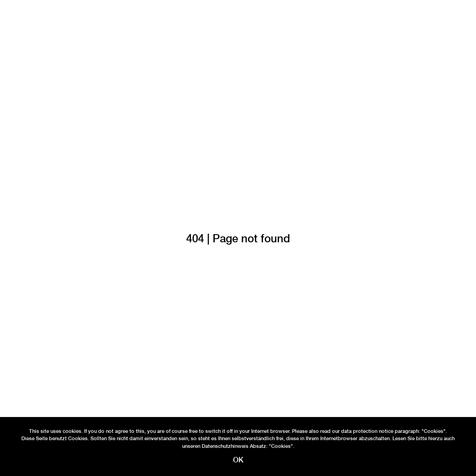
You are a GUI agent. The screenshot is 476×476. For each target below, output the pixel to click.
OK (238, 460)
